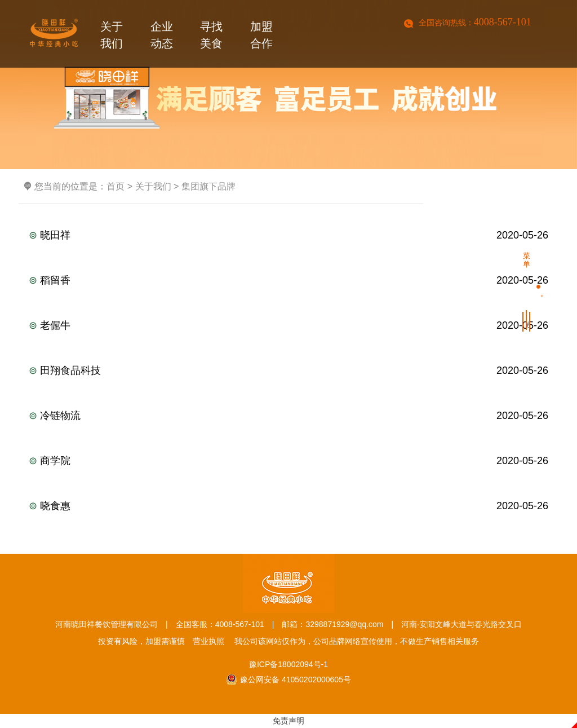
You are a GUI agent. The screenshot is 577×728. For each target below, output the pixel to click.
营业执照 (208, 641)
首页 (116, 186)
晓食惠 (288, 506)
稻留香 (288, 280)
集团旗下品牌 (208, 186)
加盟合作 (261, 37)
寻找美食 (211, 37)
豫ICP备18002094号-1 (288, 664)
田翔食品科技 (288, 370)
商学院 (288, 461)
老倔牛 (288, 325)
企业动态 (162, 37)
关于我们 (112, 37)
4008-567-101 (503, 22)
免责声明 (288, 721)
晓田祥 (288, 235)
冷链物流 (288, 416)
